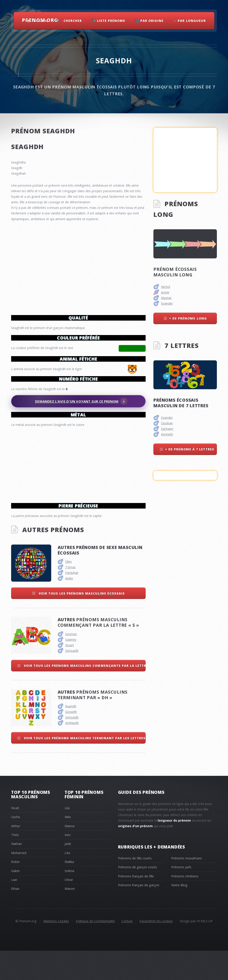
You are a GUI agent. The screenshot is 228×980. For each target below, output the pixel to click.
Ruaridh (71, 735)
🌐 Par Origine (149, 21)
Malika (69, 891)
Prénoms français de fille (136, 905)
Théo (15, 864)
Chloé (69, 909)
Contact (127, 950)
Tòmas (70, 596)
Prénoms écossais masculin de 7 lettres (181, 403)
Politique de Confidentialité (95, 950)
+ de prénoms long (188, 318)
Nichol (166, 287)
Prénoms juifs (181, 896)
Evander (167, 303)
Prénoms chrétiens (185, 905)
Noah (15, 837)
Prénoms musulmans (187, 887)
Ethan (15, 918)
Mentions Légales (56, 950)
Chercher (73, 21)
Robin (15, 891)
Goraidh (71, 741)
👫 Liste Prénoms (108, 21)
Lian (14, 909)
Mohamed (19, 882)
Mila (68, 846)
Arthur (16, 855)
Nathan (16, 873)
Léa (67, 882)
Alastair (166, 298)
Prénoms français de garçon (139, 914)
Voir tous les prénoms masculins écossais (81, 623)
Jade (68, 873)
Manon (70, 918)
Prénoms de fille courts (135, 887)
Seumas (71, 663)
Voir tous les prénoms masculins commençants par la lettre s (84, 695)
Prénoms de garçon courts (137, 896)
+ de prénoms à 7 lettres (190, 449)
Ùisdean (167, 423)
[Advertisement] (78, 463)
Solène (69, 900)
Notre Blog (179, 914)
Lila (67, 837)
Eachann (167, 429)
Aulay (69, 608)
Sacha (15, 846)
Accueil (41, 21)
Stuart (70, 674)
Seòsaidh (72, 680)
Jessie (165, 292)
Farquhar (72, 602)
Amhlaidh (72, 752)
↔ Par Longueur (190, 21)
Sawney (71, 669)
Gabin (15, 900)
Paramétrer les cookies (156, 950)
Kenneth (167, 434)
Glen (68, 591)
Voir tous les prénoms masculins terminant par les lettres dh (84, 767)
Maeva (69, 855)
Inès (68, 864)
